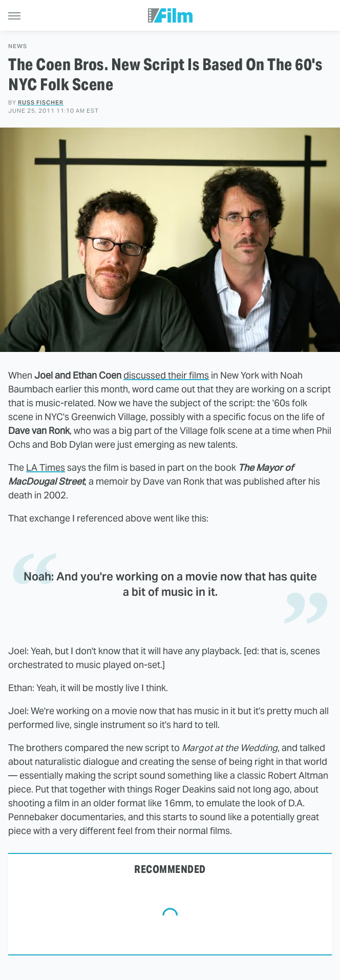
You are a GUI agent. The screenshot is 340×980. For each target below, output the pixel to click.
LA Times (46, 467)
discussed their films (166, 375)
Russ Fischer (41, 102)
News (18, 46)
